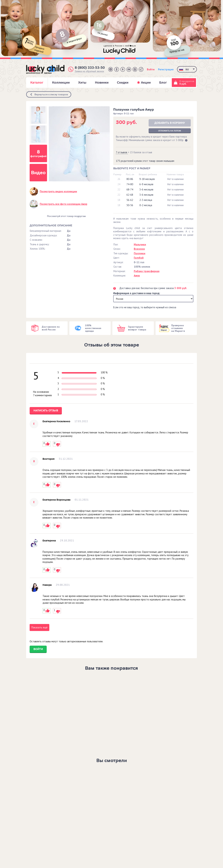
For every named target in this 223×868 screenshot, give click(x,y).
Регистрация (166, 69)
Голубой (139, 258)
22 (119, 189)
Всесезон (139, 249)
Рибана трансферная (147, 271)
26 (119, 179)
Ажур (137, 276)
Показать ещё (39, 627)
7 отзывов (122, 152)
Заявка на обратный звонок (89, 71)
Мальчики (140, 244)
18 (119, 200)
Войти (151, 69)
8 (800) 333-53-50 (90, 68)
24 (119, 184)
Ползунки (140, 253)
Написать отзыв (46, 411)
